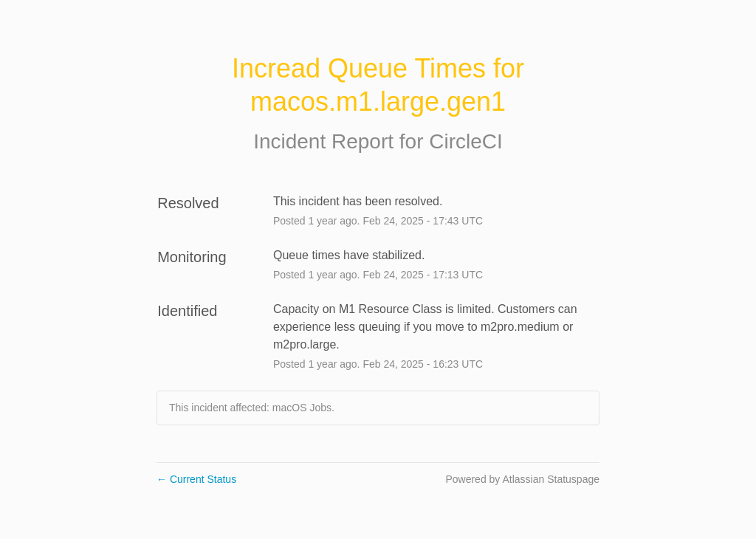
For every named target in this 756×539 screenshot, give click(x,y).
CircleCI (466, 141)
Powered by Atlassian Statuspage (522, 479)
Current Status (196, 479)
